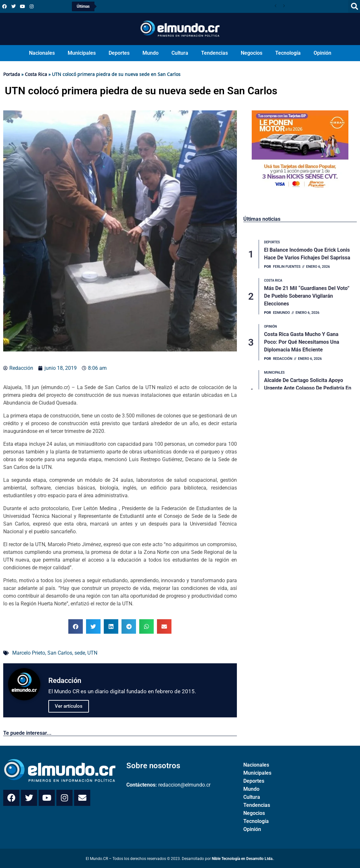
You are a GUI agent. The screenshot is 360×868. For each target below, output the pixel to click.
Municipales (82, 53)
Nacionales (42, 53)
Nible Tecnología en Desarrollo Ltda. (243, 859)
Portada (12, 74)
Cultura (180, 53)
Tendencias (214, 53)
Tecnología (288, 53)
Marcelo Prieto (29, 653)
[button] (76, 626)
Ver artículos (69, 706)
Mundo (151, 53)
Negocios (252, 53)
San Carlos (60, 653)
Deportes (119, 53)
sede (80, 653)
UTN (92, 653)
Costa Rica (36, 74)
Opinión (322, 53)
